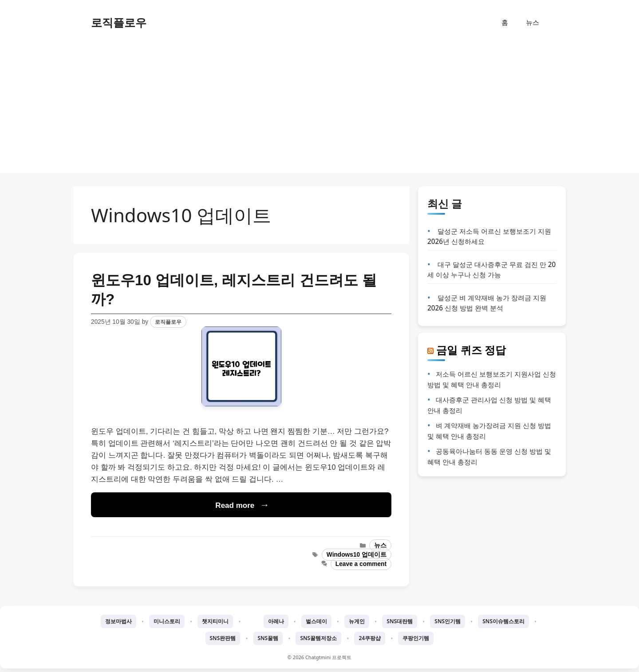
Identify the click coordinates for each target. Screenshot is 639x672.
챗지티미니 (215, 621)
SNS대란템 (400, 621)
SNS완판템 (223, 638)
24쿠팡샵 (370, 638)
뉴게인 (357, 621)
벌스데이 (316, 621)
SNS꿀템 (268, 638)
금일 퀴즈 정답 (471, 350)
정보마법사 (118, 621)
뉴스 (532, 22)
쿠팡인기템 (416, 638)
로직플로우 (119, 22)
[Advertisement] (319, 111)
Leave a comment (361, 564)
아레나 (276, 621)
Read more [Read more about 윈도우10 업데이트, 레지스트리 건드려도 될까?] (235, 505)
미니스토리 (167, 621)
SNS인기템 (448, 621)
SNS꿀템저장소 (318, 638)
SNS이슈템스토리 (503, 621)
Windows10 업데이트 (357, 555)
